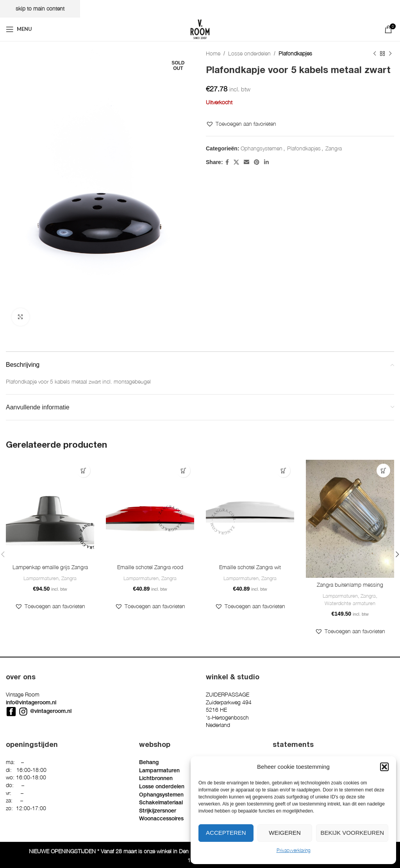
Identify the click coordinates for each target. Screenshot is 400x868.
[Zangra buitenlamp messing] (350, 519)
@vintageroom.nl (51, 712)
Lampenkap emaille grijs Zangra (50, 567)
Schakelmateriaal (161, 803)
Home (213, 53)
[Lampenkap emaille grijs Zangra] (50, 510)
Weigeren (285, 833)
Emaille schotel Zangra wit (250, 567)
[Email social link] (246, 162)
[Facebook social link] (227, 162)
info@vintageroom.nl (31, 703)
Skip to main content (40, 8)
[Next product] (390, 54)
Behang (149, 763)
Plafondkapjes (295, 53)
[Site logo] (200, 28)
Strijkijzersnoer (158, 811)
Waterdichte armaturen (350, 604)
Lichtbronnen (156, 779)
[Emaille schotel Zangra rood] (150, 510)
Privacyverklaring (294, 850)
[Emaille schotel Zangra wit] (250, 510)
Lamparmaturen (41, 579)
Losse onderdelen (249, 53)
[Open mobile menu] (19, 29)
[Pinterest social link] (257, 162)
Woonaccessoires (161, 819)
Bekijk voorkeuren (352, 833)
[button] (384, 767)
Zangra (334, 148)
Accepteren (226, 833)
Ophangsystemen (262, 148)
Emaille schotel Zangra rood (150, 567)
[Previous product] (375, 54)
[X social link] (236, 162)
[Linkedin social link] (266, 162)
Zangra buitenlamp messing (350, 585)
